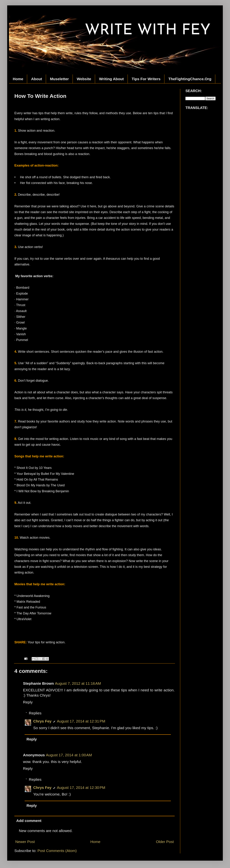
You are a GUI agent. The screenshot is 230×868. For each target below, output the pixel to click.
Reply (28, 702)
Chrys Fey (42, 721)
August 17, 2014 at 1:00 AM (69, 755)
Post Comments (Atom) (57, 851)
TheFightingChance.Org (190, 79)
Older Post (165, 842)
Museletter (59, 79)
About (37, 79)
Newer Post (25, 842)
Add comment (29, 821)
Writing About (111, 79)
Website (84, 79)
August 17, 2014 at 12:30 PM (81, 788)
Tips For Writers (146, 79)
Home (18, 79)
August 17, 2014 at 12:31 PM (81, 721)
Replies (35, 713)
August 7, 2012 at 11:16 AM (78, 683)
